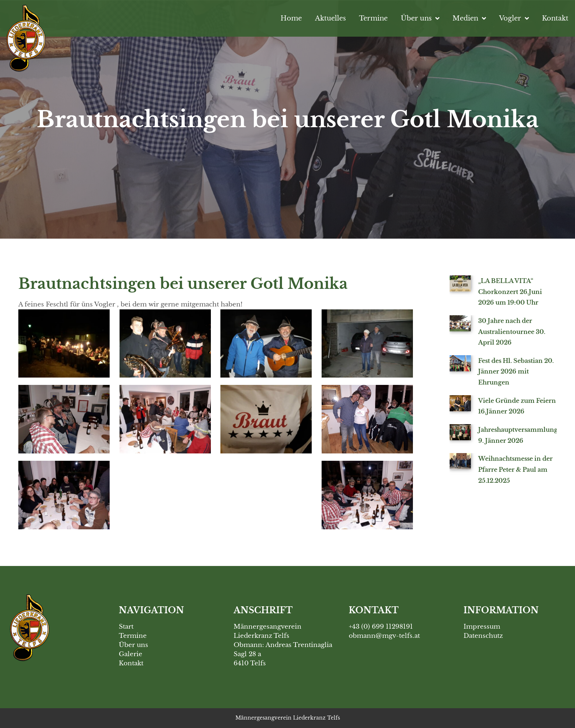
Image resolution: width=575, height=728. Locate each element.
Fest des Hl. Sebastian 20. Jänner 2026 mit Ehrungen (516, 372)
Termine (373, 18)
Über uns (420, 18)
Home (291, 18)
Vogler (514, 18)
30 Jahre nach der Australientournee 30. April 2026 (512, 332)
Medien (469, 18)
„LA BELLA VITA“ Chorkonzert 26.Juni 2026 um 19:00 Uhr (510, 292)
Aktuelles (330, 18)
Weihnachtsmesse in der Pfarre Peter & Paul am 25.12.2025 (515, 469)
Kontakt (555, 18)
